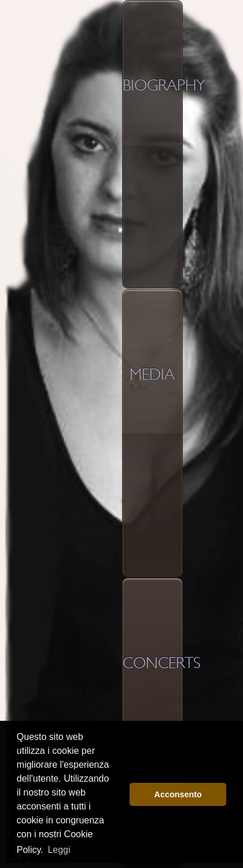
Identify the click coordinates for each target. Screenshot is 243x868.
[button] (118, 794)
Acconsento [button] (178, 794)
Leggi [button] (59, 850)
